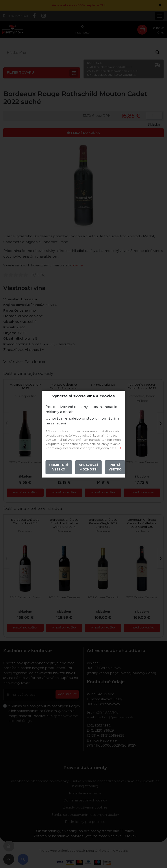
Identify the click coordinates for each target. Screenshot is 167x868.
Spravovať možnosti (89, 467)
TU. (119, 448)
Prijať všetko (115, 467)
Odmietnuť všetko (59, 467)
